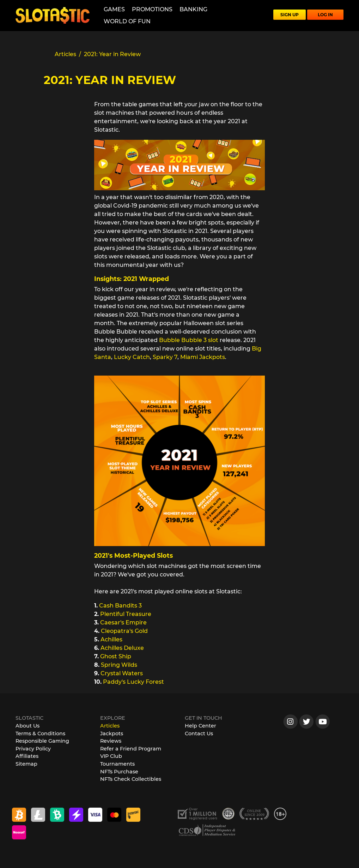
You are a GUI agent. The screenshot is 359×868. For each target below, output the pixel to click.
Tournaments (117, 764)
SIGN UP (290, 15)
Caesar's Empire (123, 622)
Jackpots (112, 734)
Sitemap (26, 764)
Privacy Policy (33, 749)
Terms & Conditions (40, 734)
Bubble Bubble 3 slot (189, 340)
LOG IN (325, 15)
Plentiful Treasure (126, 614)
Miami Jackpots (203, 357)
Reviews (111, 741)
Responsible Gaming (42, 741)
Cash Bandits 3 (120, 606)
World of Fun (127, 21)
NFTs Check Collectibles (131, 779)
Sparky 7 (165, 357)
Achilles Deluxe (122, 648)
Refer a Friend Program (131, 749)
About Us (28, 726)
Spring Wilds (119, 665)
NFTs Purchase (119, 772)
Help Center (200, 726)
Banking (193, 9)
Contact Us (199, 734)
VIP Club (111, 756)
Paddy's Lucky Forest (133, 682)
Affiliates (27, 756)
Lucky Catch (132, 357)
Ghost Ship (116, 656)
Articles (110, 726)
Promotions (152, 9)
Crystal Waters (122, 673)
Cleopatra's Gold (124, 631)
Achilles (111, 639)
